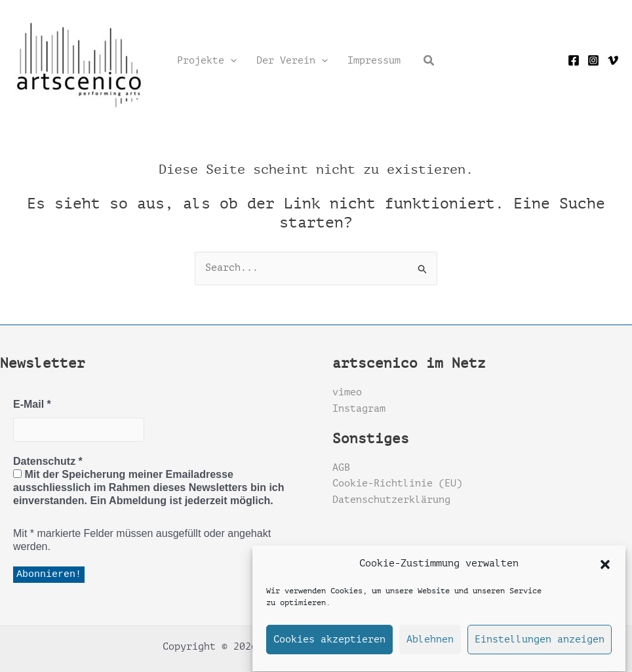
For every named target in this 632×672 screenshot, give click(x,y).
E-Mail (32, 404)
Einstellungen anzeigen (540, 644)
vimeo (347, 392)
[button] (605, 568)
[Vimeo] (613, 60)
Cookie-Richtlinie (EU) (397, 484)
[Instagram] (593, 60)
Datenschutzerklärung (391, 500)
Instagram (359, 409)
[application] (230, 61)
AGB (341, 468)
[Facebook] (574, 60)
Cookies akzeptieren (329, 644)
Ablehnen (430, 644)
